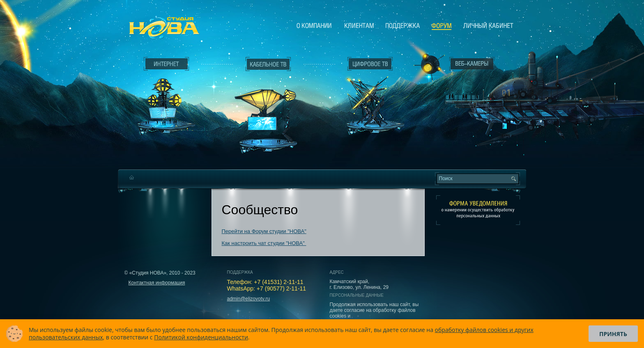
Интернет (166, 64)
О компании (314, 25)
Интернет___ (164, 97)
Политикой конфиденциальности (201, 337)
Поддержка (403, 25)
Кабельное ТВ (268, 109)
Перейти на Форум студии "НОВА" (264, 231)
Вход (474, 137)
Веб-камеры (427, 66)
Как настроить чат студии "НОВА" (264, 243)
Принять (613, 334)
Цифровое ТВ (366, 94)
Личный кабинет (488, 25)
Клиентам (359, 25)
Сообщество (442, 26)
